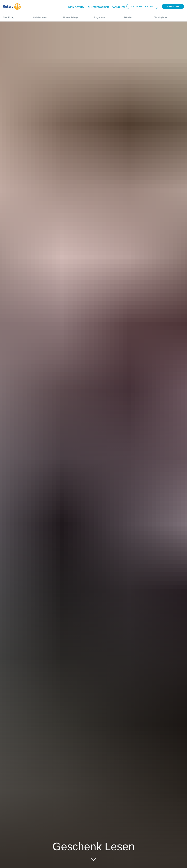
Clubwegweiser (98, 7)
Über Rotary (15, 16)
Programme (105, 16)
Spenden (173, 6)
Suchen (120, 7)
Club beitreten (142, 6)
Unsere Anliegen (75, 16)
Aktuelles (135, 16)
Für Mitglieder (169, 16)
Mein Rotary (76, 7)
